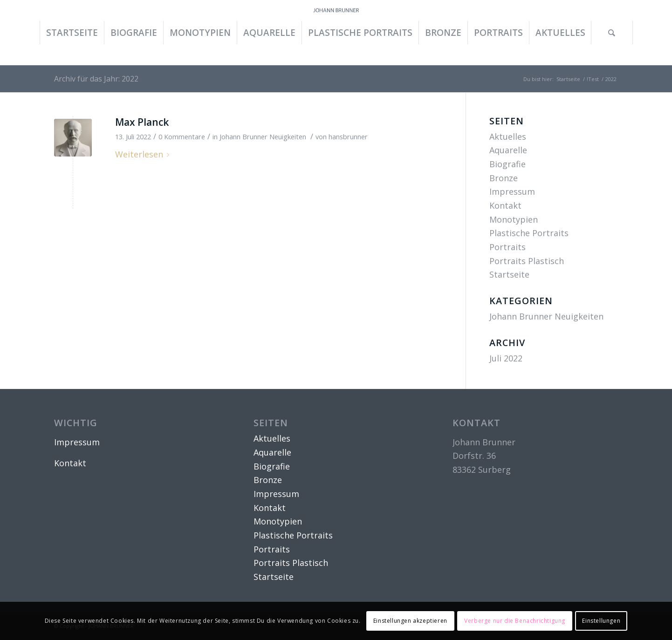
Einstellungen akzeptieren (410, 621)
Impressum (512, 191)
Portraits (507, 247)
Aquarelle (508, 150)
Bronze (504, 178)
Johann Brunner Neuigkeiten (263, 136)
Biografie (507, 164)
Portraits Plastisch (527, 261)
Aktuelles (508, 136)
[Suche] (612, 33)
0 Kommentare (182, 136)
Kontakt (505, 205)
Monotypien (514, 219)
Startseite (509, 274)
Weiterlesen (144, 154)
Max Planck (142, 122)
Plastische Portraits (529, 233)
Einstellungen (601, 621)
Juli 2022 (506, 358)
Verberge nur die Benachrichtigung (515, 621)
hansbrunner (348, 136)
